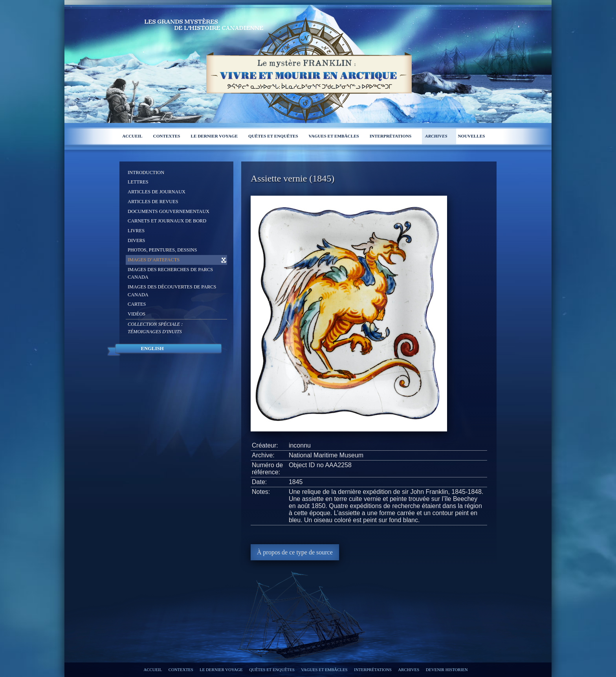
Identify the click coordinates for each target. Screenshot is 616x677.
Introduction (146, 172)
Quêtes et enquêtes (273, 136)
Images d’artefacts (154, 260)
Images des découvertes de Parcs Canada (172, 291)
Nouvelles (471, 136)
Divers (136, 240)
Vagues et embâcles (334, 136)
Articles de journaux (157, 192)
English (152, 349)
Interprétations (391, 136)
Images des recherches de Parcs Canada (170, 273)
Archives (436, 136)
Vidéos (137, 314)
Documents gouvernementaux (169, 211)
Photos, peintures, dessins (162, 250)
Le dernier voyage (214, 136)
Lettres (138, 182)
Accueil (132, 136)
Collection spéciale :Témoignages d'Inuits (155, 328)
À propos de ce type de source (295, 552)
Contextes (167, 136)
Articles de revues (153, 202)
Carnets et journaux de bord (167, 221)
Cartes (137, 304)
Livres (136, 231)
